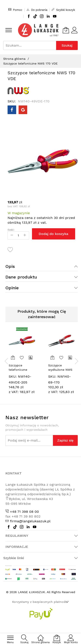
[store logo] (38, 30)
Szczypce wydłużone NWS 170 (60, 370)
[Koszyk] (66, 30)
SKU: (13, 376)
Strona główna (14, 59)
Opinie (12, 288)
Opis (10, 266)
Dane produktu (21, 277)
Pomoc (15, 10)
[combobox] (30, 45)
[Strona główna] (41, 635)
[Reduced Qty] (12, 235)
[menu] (9, 30)
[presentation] (6, 361)
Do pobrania (37, 10)
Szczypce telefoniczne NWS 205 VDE (19, 370)
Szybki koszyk (63, 10)
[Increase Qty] (25, 235)
